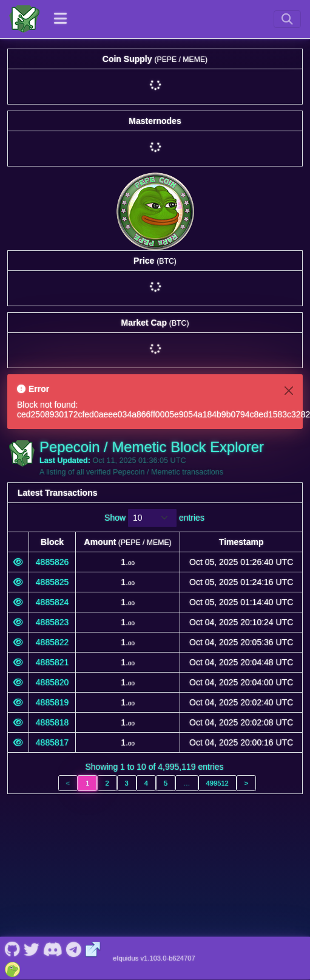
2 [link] (107, 783)
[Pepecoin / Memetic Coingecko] (12, 861)
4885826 (52, 562)
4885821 (52, 662)
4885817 (52, 742)
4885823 (52, 622)
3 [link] (127, 783)
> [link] (247, 783)
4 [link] (146, 783)
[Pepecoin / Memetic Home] (24, 19)
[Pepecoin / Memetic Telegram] (74, 841)
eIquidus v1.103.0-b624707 (154, 851)
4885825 (52, 582)
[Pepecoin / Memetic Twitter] (32, 841)
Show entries (154, 518)
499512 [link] (217, 783)
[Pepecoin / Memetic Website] (93, 841)
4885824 (52, 602)
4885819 (52, 702)
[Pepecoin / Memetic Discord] (52, 841)
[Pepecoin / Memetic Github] (12, 841)
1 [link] (87, 783)
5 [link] (166, 783)
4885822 (52, 642)
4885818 (52, 722)
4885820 (52, 682)
